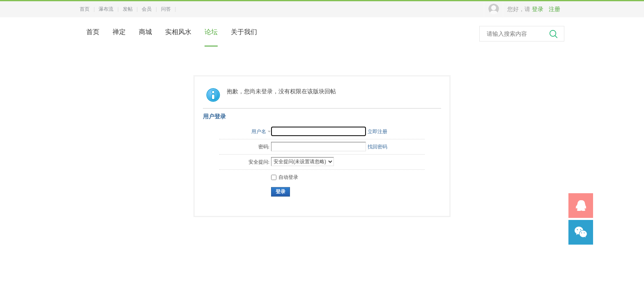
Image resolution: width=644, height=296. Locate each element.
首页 (85, 9)
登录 (538, 9)
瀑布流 (106, 9)
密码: (264, 147)
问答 (166, 9)
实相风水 (178, 32)
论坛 (211, 32)
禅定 (119, 32)
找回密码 (377, 147)
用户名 (259, 132)
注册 (554, 9)
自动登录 (285, 177)
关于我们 (244, 32)
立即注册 (377, 132)
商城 (145, 32)
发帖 (128, 9)
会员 (147, 9)
